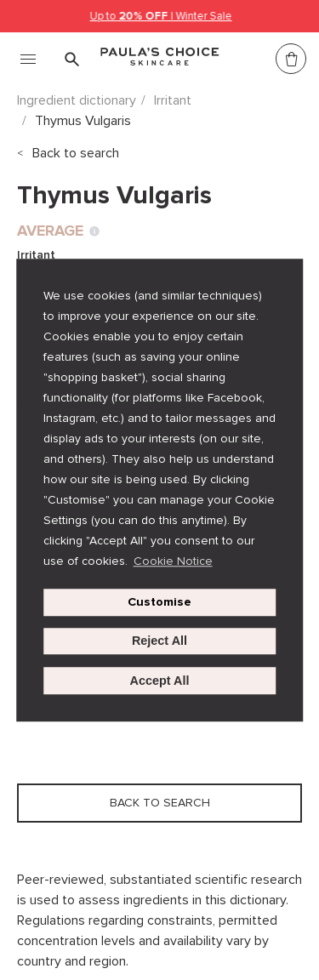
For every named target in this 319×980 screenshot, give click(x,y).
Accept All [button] (160, 681)
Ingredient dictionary (77, 100)
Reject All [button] (159, 641)
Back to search (76, 153)
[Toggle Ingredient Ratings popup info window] (94, 231)
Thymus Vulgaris (83, 121)
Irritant (173, 100)
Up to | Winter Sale (161, 16)
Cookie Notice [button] (173, 561)
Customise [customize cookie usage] (159, 602)
